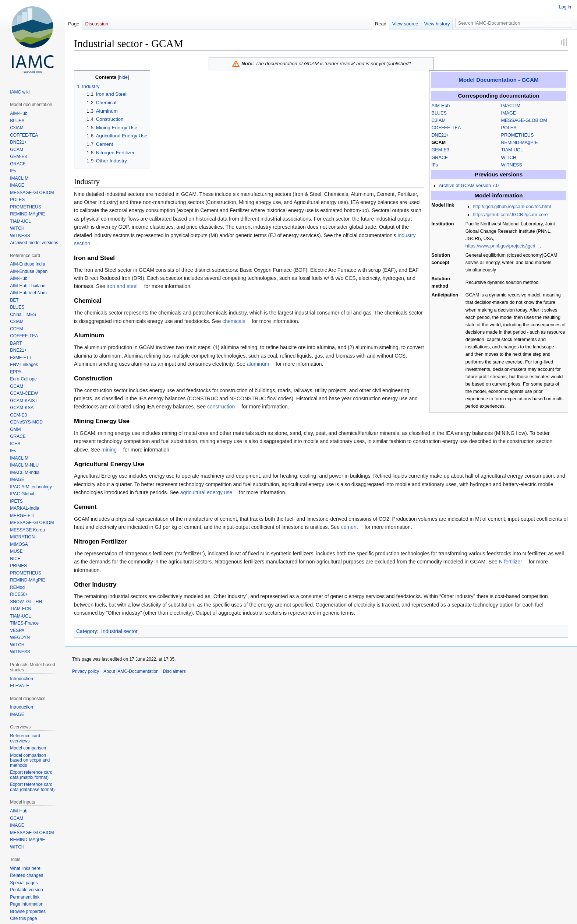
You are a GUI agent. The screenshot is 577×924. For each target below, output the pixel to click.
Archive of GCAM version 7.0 (469, 186)
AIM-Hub (441, 106)
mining (109, 450)
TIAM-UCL (512, 150)
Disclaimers (174, 671)
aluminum (258, 364)
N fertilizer (511, 562)
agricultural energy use (206, 492)
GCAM (439, 143)
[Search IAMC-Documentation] (513, 23)
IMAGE (509, 113)
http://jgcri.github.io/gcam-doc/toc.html (512, 207)
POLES (509, 128)
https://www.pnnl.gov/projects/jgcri (500, 246)
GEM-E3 (440, 150)
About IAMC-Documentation (131, 671)
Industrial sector (119, 631)
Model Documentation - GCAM (498, 80)
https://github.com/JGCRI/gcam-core (510, 215)
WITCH (509, 158)
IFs (435, 165)
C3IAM (439, 120)
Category (87, 631)
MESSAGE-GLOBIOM (524, 120)
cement (350, 527)
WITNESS (512, 165)
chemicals (234, 321)
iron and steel (122, 286)
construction (221, 407)
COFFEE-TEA (446, 128)
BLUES (439, 113)
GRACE (440, 158)
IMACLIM (511, 106)
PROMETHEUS (518, 135)
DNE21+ (440, 135)
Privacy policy (86, 671)
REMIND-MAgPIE (520, 143)
